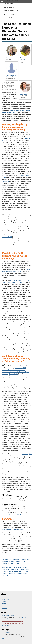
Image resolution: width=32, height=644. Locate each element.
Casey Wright (24, 94)
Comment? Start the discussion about (16, 562)
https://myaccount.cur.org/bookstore (13, 530)
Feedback (4, 608)
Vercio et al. (6, 182)
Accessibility (5, 601)
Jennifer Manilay (11, 75)
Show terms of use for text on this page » (12, 621)
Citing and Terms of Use (8, 615)
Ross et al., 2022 (14, 374)
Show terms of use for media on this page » (13, 623)
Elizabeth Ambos (11, 58)
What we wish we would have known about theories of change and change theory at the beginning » (15, 574)
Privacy (3, 606)
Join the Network (6, 633)
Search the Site (5, 599)
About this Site (5, 597)
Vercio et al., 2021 (7, 237)
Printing (4, 604)
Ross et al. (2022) (27, 454)
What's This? (4, 638)
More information (5, 625)
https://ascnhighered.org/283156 (12, 515)
